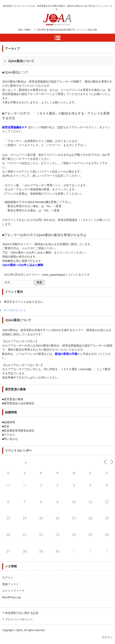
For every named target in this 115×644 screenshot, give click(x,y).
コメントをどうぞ (78, 275)
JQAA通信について (21, 61)
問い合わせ (11, 439)
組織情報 (11, 412)
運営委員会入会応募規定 (19, 403)
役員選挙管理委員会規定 (19, 431)
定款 (7, 426)
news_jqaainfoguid (54, 275)
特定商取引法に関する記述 (22, 613)
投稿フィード (10, 584)
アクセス (9, 435)
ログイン (8, 578)
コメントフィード (13, 591)
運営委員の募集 (14, 399)
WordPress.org (11, 597)
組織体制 (9, 422)
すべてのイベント (15, 310)
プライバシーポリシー (19, 619)
